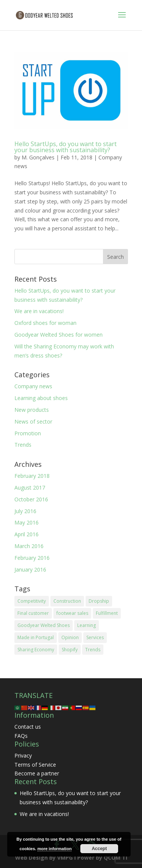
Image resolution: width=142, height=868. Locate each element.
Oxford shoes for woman (45, 323)
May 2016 (27, 522)
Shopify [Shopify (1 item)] (70, 650)
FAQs (21, 736)
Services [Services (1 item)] (95, 637)
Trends (23, 445)
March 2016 (29, 546)
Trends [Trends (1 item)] (93, 650)
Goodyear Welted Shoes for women (59, 335)
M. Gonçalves (38, 157)
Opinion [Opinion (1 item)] (70, 637)
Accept (99, 849)
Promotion (28, 433)
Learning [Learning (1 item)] (87, 625)
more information (55, 849)
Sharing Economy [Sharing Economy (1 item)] (36, 650)
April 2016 (27, 534)
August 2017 (30, 488)
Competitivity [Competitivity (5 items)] (32, 601)
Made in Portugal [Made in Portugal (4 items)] (36, 637)
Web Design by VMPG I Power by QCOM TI (71, 858)
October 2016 (31, 499)
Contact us (28, 727)
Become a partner (37, 773)
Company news (33, 386)
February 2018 (32, 476)
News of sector (33, 421)
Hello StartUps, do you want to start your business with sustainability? (66, 147)
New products (32, 410)
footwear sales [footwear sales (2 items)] (72, 613)
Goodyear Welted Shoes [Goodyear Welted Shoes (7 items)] (44, 625)
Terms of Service (35, 765)
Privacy (23, 755)
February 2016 (32, 558)
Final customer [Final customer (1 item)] (33, 613)
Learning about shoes (41, 398)
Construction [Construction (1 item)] (67, 601)
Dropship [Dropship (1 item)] (99, 601)
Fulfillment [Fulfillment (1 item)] (107, 613)
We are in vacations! (39, 311)
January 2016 (30, 569)
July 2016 (25, 511)
